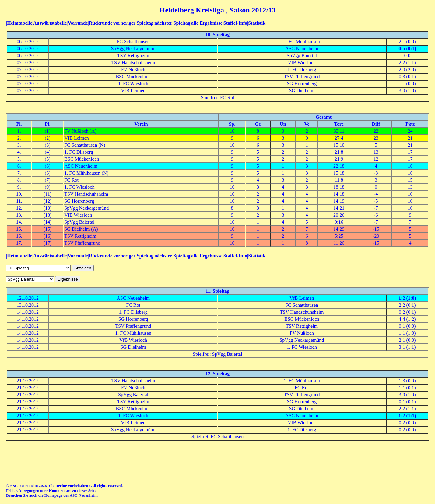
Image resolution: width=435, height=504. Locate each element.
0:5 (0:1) (407, 49)
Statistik (257, 23)
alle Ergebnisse (207, 23)
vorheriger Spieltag (133, 23)
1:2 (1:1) (407, 416)
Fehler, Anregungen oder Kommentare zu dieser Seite (51, 490)
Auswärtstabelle (50, 23)
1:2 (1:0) (407, 298)
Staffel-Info (235, 23)
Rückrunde (101, 23)
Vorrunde (78, 23)
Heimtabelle (20, 23)
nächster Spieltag (172, 23)
